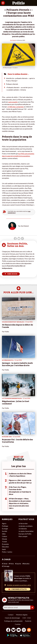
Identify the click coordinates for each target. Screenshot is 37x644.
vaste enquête (13, 102)
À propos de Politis (25, 534)
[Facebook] (8, 630)
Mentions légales (22, 615)
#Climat (5, 564)
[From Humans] (29, 630)
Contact (11, 615)
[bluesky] (13, 630)
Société (4, 531)
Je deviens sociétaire (26, 526)
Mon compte (23, 536)
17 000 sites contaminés (16, 107)
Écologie (5, 529)
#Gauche (18, 564)
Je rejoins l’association (26, 531)
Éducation (5, 547)
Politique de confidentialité (13, 621)
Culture (4, 536)
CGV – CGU (27, 618)
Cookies (18, 624)
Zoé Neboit (13, 40)
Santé (4, 549)
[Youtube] (19, 630)
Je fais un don (23, 523)
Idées (4, 534)
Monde (4, 539)
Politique (5, 526)
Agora (4, 523)
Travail (4, 542)
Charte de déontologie (12, 618)
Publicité (28, 621)
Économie (5, 544)
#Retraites (26, 564)
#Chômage (6, 566)
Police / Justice (7, 552)
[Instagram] (24, 630)
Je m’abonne (23, 529)
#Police (11, 564)
